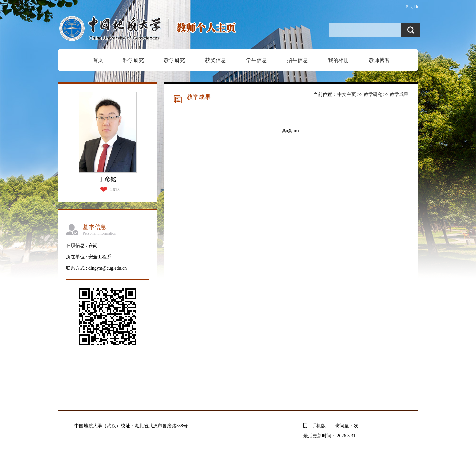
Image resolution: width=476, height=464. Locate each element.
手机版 (319, 426)
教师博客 (379, 60)
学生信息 (257, 60)
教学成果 (399, 94)
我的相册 (338, 60)
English (412, 7)
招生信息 (297, 60)
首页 (98, 60)
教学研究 (175, 60)
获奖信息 (216, 60)
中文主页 (347, 94)
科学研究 (134, 60)
